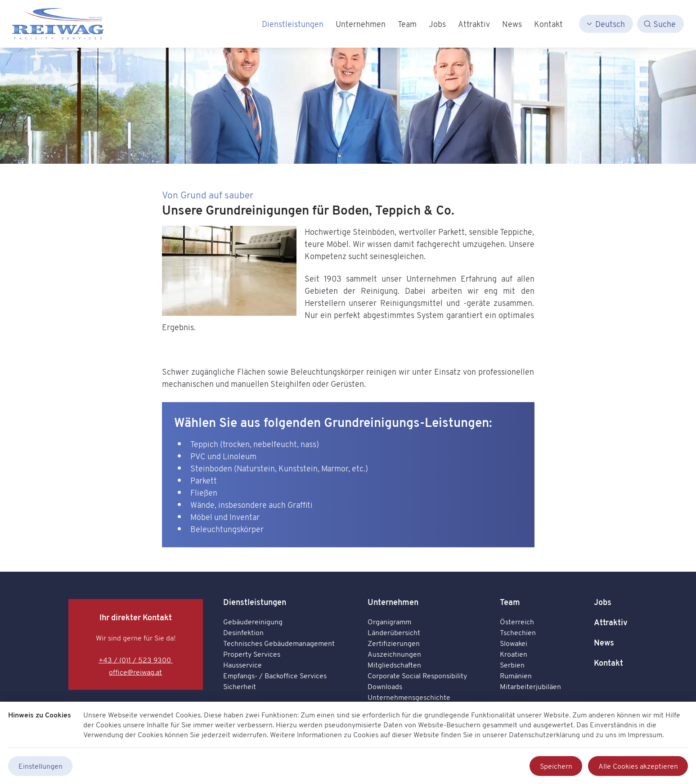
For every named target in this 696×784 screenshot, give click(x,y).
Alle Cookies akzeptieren (638, 766)
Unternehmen (393, 602)
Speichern (556, 766)
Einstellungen (40, 766)
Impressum (645, 735)
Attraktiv (611, 622)
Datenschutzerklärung (544, 735)
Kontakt (608, 663)
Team (510, 602)
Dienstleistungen (255, 602)
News (604, 643)
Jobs (603, 602)
